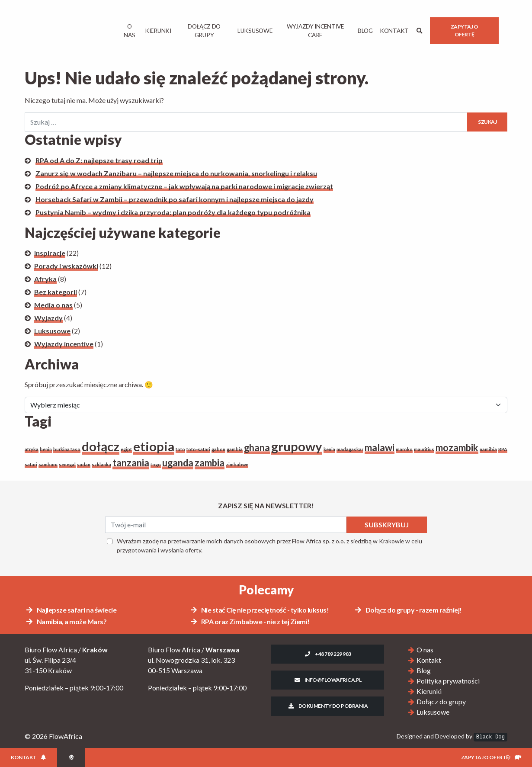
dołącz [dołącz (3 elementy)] (101, 446)
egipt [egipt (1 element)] (126, 449)
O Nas (129, 31)
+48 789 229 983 (327, 654)
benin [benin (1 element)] (46, 449)
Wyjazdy (48, 318)
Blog (365, 31)
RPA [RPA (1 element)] (503, 449)
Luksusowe (255, 31)
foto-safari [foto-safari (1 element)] (198, 449)
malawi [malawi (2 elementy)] (380, 448)
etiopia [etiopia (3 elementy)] (154, 446)
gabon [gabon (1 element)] (218, 449)
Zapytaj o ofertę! (491, 757)
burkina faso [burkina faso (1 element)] (67, 449)
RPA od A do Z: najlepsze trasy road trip (99, 160)
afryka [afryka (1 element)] (32, 449)
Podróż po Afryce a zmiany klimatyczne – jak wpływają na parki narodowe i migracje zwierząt (184, 186)
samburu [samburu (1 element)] (48, 464)
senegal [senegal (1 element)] (67, 464)
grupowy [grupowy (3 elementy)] (297, 446)
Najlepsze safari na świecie (71, 610)
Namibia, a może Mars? (66, 621)
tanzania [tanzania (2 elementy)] (131, 463)
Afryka (45, 279)
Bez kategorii (56, 292)
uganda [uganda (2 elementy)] (178, 463)
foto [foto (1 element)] (180, 449)
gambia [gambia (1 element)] (235, 449)
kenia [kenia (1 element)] (329, 449)
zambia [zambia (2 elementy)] (210, 463)
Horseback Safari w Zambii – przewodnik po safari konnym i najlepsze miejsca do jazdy (175, 199)
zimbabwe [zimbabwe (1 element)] (237, 464)
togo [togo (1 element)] (156, 464)
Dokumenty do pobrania (328, 706)
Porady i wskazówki (66, 266)
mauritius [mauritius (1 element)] (424, 449)
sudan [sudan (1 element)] (84, 464)
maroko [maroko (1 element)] (404, 449)
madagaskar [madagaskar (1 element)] (350, 449)
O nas (425, 650)
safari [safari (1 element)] (31, 464)
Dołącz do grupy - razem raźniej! (408, 610)
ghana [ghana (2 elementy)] (257, 448)
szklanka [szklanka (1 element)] (101, 464)
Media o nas (53, 305)
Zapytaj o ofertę (465, 30)
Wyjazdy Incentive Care (315, 31)
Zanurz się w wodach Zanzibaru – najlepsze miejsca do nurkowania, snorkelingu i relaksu (176, 173)
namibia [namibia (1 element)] (488, 449)
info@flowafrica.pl (328, 680)
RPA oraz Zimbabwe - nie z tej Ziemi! (250, 621)
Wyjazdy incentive (64, 344)
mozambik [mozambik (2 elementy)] (457, 448)
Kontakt (394, 31)
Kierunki (158, 31)
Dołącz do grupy (204, 31)
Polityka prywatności (448, 681)
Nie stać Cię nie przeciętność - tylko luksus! (259, 610)
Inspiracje (50, 253)
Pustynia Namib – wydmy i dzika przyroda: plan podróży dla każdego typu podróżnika (173, 212)
